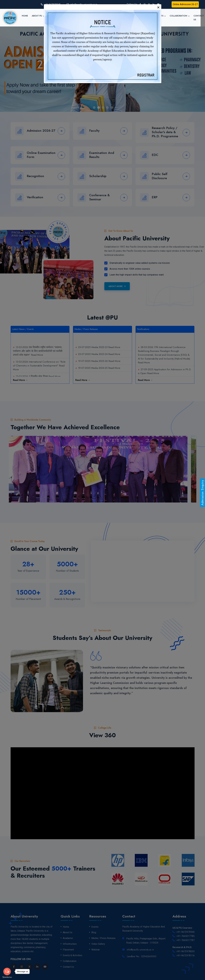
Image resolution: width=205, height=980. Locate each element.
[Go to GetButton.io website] (7, 977)
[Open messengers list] (7, 971)
